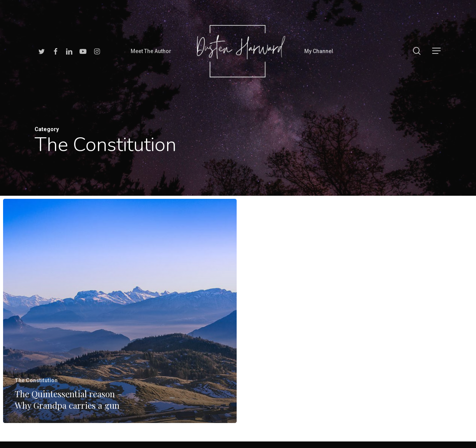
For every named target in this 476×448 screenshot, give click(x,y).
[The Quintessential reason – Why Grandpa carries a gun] (120, 311)
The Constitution (36, 380)
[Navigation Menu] (437, 51)
